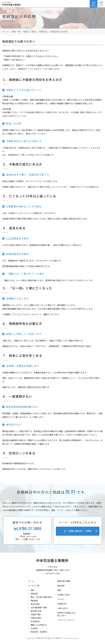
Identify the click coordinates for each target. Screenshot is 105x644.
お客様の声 (62, 604)
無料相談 (61, 586)
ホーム (31, 581)
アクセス (61, 599)
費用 (59, 590)
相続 (32, 590)
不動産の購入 (36, 614)
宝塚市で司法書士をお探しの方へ (66, 614)
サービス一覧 (34, 586)
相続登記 (34, 594)
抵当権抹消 (35, 621)
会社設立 (34, 628)
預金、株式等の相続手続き (41, 597)
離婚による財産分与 (39, 625)
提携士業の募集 (64, 581)
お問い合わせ (63, 608)
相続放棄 (34, 600)
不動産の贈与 (36, 618)
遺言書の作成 (36, 611)
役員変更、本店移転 (39, 632)
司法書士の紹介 (64, 595)
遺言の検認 (35, 604)
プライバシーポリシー (66, 620)
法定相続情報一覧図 (39, 607)
